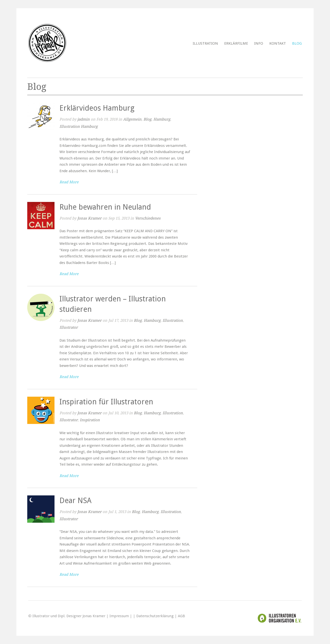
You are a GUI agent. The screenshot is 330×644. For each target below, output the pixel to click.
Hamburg (162, 119)
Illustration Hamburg (79, 127)
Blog (297, 43)
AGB (181, 616)
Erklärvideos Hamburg (97, 108)
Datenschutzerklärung (155, 616)
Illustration (205, 43)
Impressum (119, 616)
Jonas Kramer (89, 218)
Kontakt (278, 43)
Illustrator (69, 327)
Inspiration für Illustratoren (106, 402)
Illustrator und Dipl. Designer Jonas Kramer (69, 616)
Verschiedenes (148, 218)
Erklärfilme (236, 43)
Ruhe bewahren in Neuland (105, 207)
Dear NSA (75, 500)
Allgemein (132, 119)
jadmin (83, 119)
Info (259, 43)
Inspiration (90, 420)
